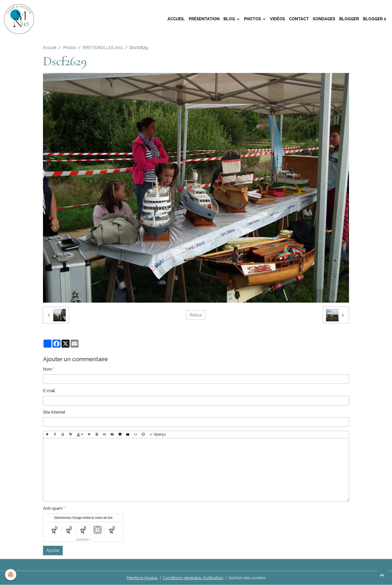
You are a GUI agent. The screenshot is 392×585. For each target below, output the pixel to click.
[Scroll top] (382, 575)
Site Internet (54, 412)
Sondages (324, 19)
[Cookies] (11, 575)
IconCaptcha (82, 540)
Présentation (204, 19)
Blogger (349, 19)
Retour (196, 315)
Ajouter (53, 550)
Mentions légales (142, 578)
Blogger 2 (374, 19)
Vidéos (277, 19)
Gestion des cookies (247, 578)
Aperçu (157, 435)
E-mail (49, 391)
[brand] (20, 19)
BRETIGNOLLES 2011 (103, 48)
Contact (299, 19)
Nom (48, 369)
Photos (253, 19)
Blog (230, 19)
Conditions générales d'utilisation (193, 578)
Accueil (176, 19)
